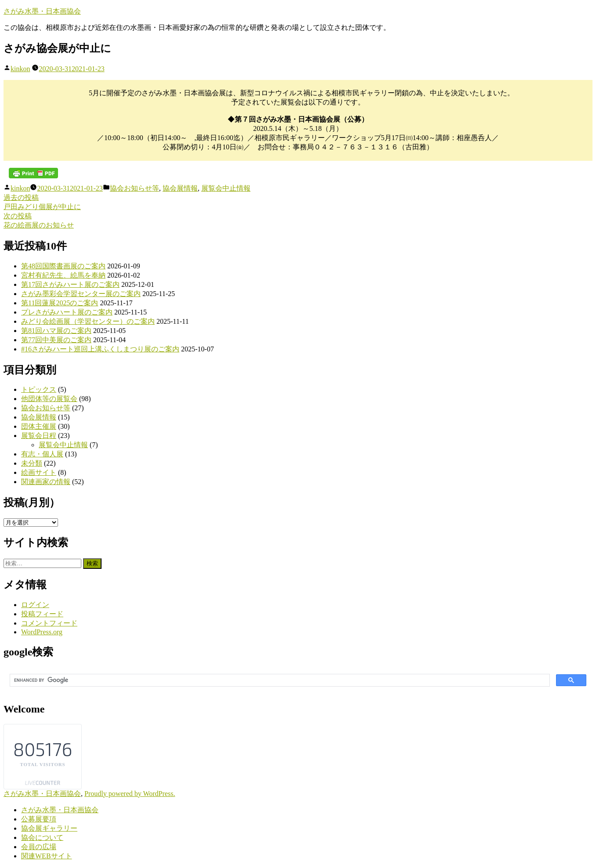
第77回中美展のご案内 (56, 340)
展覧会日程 (39, 436)
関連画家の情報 (46, 482)
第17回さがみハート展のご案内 (70, 284)
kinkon (20, 69)
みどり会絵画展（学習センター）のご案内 (88, 321)
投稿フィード (42, 614)
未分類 (32, 463)
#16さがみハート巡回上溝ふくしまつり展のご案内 (100, 349)
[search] (279, 680)
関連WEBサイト (47, 856)
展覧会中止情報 (226, 188)
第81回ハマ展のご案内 (56, 331)
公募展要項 (39, 819)
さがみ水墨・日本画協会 (42, 11)
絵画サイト (39, 472)
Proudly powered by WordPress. (130, 794)
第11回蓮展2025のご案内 (60, 303)
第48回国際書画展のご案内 (63, 266)
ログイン (35, 605)
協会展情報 (180, 188)
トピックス (39, 389)
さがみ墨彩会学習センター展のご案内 (81, 294)
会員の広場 (39, 847)
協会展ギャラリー (49, 828)
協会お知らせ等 (134, 188)
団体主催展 (39, 426)
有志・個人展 (42, 454)
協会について (42, 837)
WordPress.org (42, 632)
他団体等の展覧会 (49, 399)
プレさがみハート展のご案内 (67, 312)
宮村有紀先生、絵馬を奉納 (63, 275)
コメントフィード (49, 623)
